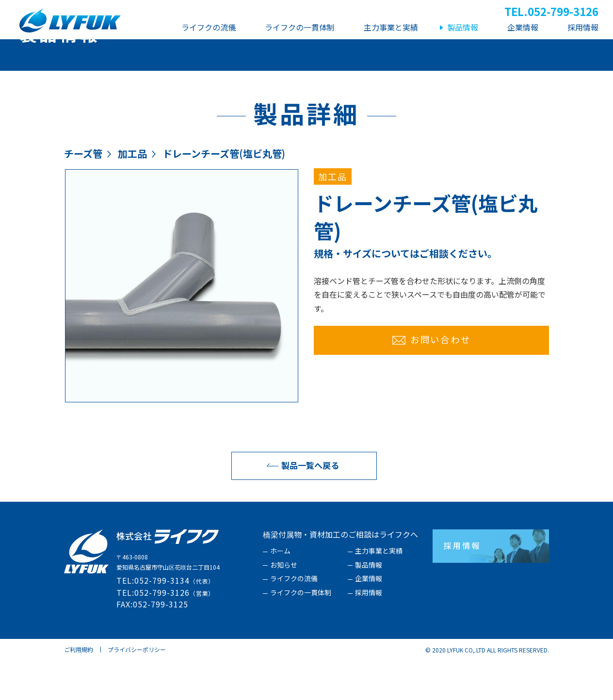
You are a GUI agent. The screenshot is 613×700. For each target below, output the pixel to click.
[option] (182, 325)
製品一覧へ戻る (300, 504)
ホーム (280, 590)
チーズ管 (83, 193)
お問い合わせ (432, 378)
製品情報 (369, 605)
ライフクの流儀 (294, 618)
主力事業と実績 (379, 590)
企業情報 (369, 618)
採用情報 (369, 632)
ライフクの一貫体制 (301, 632)
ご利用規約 (79, 689)
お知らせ (284, 605)
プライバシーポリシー (137, 689)
